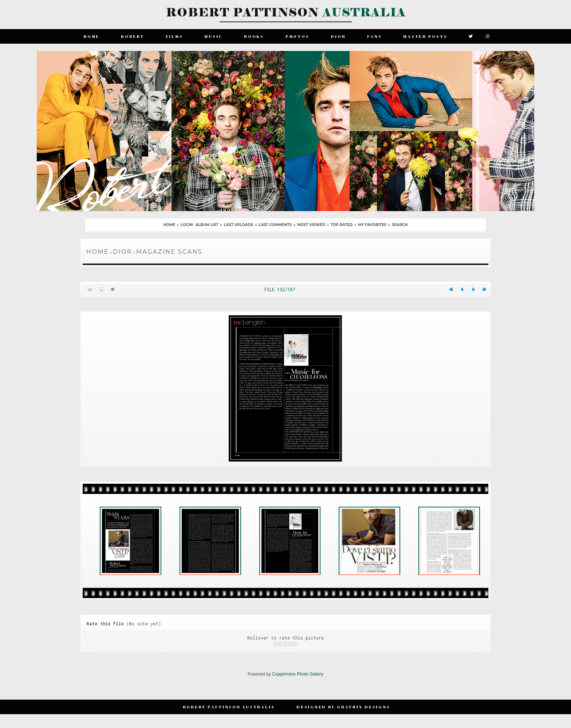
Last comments (275, 225)
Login (187, 225)
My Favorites (372, 225)
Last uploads (239, 225)
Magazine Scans (169, 252)
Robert (133, 36)
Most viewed (311, 225)
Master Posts (425, 36)
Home (91, 36)
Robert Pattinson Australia (229, 707)
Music (213, 36)
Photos (298, 36)
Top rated (342, 225)
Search (400, 225)
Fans (374, 36)
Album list (207, 225)
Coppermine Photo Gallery (298, 674)
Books (254, 36)
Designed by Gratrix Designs (343, 707)
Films (174, 36)
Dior (338, 36)
